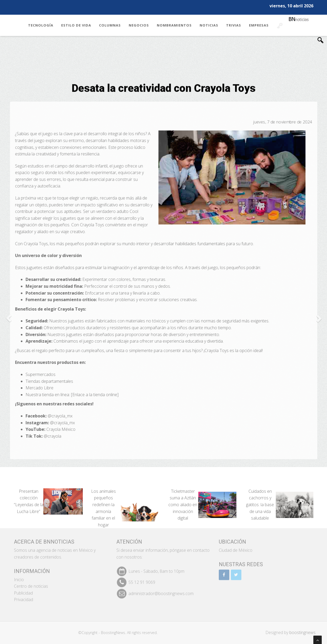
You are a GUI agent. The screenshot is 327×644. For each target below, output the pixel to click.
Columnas (110, 25)
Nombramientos (174, 25)
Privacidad (24, 597)
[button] (9, 318)
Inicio (19, 577)
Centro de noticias (31, 584)
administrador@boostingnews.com (161, 591)
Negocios (139, 25)
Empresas (259, 25)
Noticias (209, 25)
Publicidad (23, 590)
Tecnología (41, 25)
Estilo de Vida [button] (76, 25)
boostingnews (305, 632)
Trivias (234, 25)
